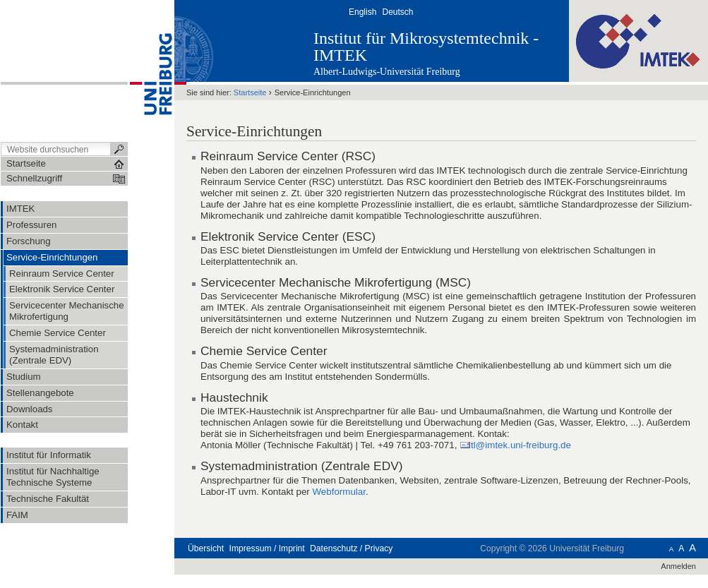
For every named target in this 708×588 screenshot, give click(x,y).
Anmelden (678, 566)
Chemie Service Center (264, 351)
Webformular (339, 492)
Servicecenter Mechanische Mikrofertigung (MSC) (336, 282)
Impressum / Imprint (267, 548)
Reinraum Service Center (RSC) (288, 156)
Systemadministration (259, 466)
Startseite (250, 92)
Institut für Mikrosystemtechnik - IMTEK (426, 47)
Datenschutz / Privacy (351, 548)
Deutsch (397, 12)
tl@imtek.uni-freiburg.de (521, 445)
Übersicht (206, 548)
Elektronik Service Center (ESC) (288, 236)
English (362, 12)
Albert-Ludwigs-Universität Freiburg (387, 72)
